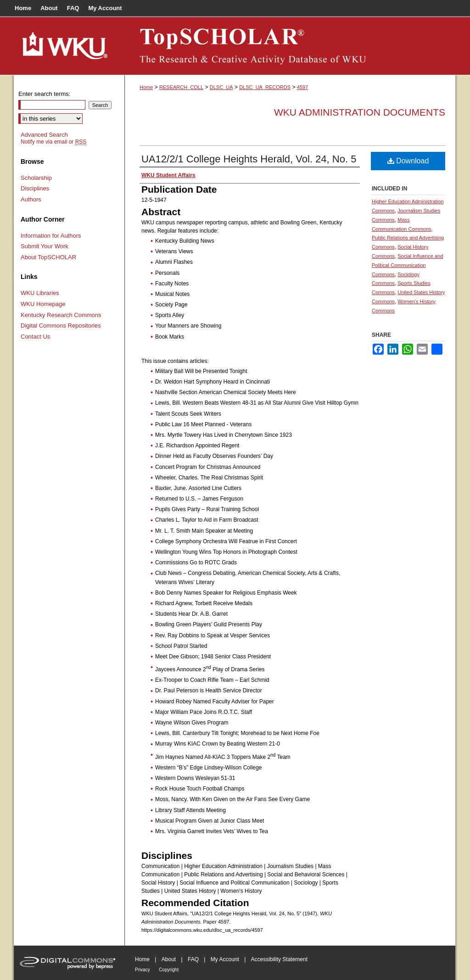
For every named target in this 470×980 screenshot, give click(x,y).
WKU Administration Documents (360, 112)
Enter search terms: (44, 94)
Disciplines (35, 188)
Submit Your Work (45, 246)
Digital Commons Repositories (61, 326)
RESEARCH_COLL (181, 87)
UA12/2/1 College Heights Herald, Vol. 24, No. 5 (249, 159)
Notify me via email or (53, 142)
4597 (302, 87)
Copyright (169, 970)
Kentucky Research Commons (61, 315)
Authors (31, 199)
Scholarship (36, 178)
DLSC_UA (221, 87)
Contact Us (35, 337)
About (169, 959)
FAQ (193, 959)
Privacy (143, 970)
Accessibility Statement (279, 959)
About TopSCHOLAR (48, 257)
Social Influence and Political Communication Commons (407, 265)
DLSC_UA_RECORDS (265, 87)
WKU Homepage (43, 304)
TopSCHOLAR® (290, 46)
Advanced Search (44, 135)
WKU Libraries (40, 293)
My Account (225, 959)
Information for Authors (51, 236)
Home (146, 87)
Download (408, 161)
